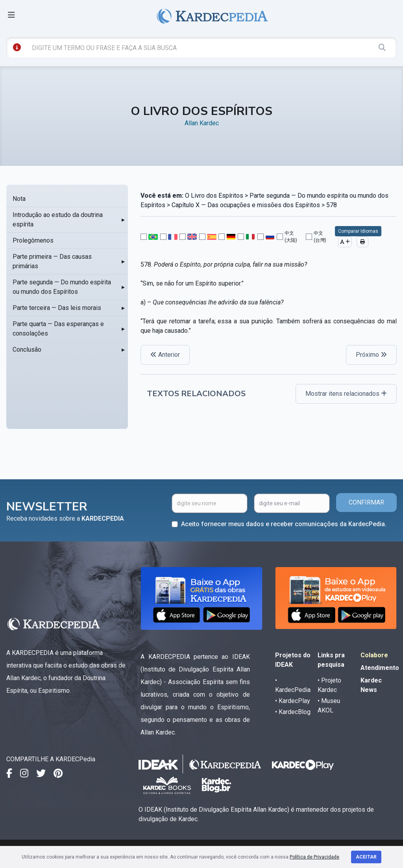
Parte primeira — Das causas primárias (52, 261)
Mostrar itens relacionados (346, 394)
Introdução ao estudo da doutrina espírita (58, 220)
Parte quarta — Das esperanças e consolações (58, 329)
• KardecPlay (293, 701)
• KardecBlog (293, 712)
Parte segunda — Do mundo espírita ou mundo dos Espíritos (62, 287)
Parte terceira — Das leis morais (57, 308)
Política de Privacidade (314, 857)
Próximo (371, 355)
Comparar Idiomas (358, 231)
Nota (19, 199)
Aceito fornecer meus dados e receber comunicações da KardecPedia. (284, 524)
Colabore (374, 655)
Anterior (165, 355)
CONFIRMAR (366, 502)
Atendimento (380, 668)
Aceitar (366, 857)
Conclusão (27, 350)
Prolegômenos (33, 240)
